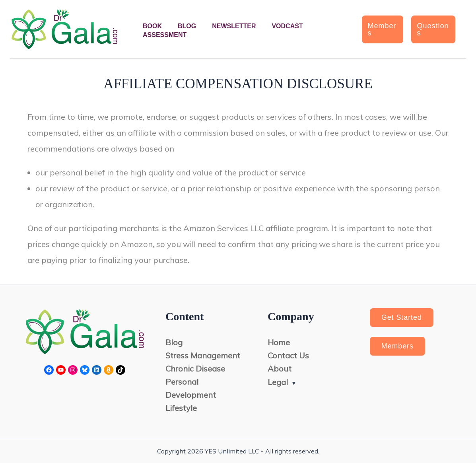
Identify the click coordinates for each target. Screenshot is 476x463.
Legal (278, 382)
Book (152, 26)
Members (398, 347)
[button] (383, 29)
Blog (187, 26)
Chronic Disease (195, 369)
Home (279, 343)
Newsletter (234, 26)
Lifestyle (181, 408)
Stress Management (203, 356)
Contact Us (288, 356)
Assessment (165, 35)
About (280, 369)
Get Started (402, 318)
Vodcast (287, 26)
